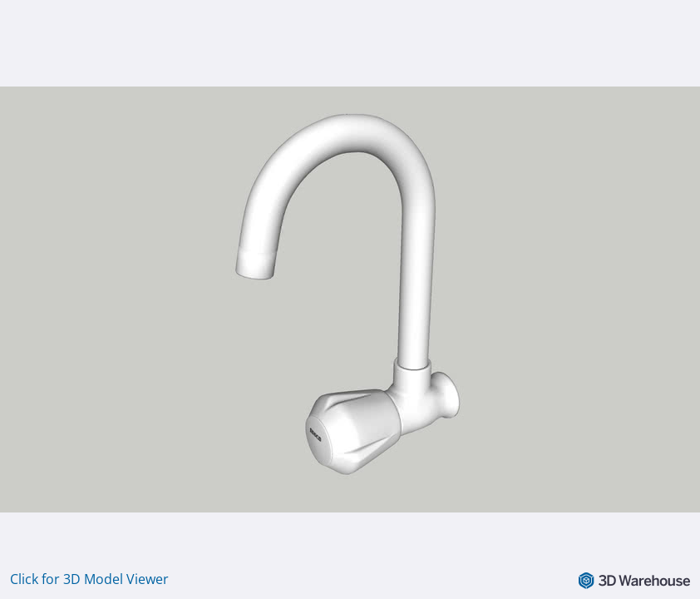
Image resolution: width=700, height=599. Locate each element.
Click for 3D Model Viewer (89, 579)
